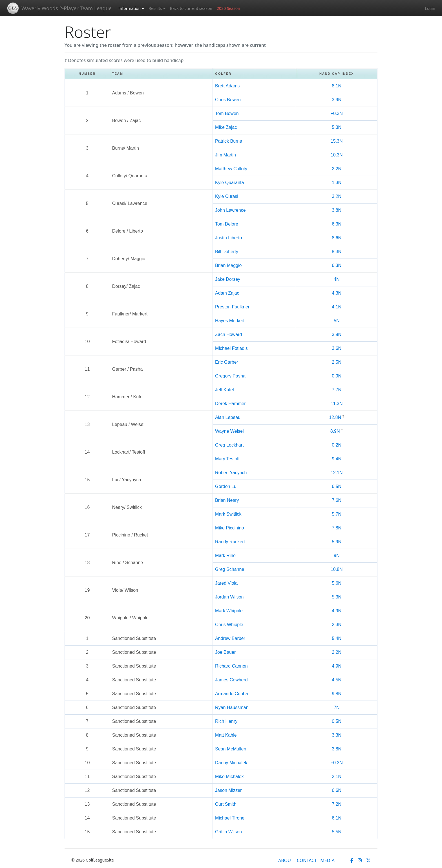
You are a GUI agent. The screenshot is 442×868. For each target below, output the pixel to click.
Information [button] (130, 8)
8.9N (335, 431)
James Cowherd (231, 680)
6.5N (337, 486)
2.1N (337, 777)
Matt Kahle (226, 735)
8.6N (337, 238)
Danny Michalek (231, 763)
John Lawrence (230, 210)
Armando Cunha (232, 694)
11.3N (337, 404)
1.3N (337, 183)
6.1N (337, 818)
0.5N (337, 721)
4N (337, 279)
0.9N (337, 376)
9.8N (337, 694)
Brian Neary (227, 500)
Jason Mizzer (228, 790)
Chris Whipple (229, 625)
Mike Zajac (226, 127)
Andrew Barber (230, 638)
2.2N (337, 169)
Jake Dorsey (228, 279)
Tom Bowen (227, 113)
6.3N (337, 224)
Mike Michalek (229, 777)
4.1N (337, 307)
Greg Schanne (230, 569)
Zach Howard (228, 334)
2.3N (337, 625)
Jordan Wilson (229, 597)
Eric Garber (227, 362)
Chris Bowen (228, 100)
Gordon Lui (226, 486)
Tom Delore (227, 224)
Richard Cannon (231, 666)
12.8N (335, 417)
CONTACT (307, 860)
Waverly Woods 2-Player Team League (67, 8)
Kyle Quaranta (229, 183)
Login (430, 8)
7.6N (337, 500)
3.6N (337, 348)
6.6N (337, 790)
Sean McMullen (231, 749)
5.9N (337, 542)
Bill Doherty (227, 252)
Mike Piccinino (229, 528)
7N (337, 707)
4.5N (337, 680)
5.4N (337, 638)
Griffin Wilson (228, 832)
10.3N (337, 155)
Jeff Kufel (224, 390)
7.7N (337, 390)
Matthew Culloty (231, 169)
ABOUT (286, 860)
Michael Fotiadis (231, 348)
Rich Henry (226, 721)
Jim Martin (226, 155)
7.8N (337, 528)
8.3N (337, 252)
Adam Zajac (227, 293)
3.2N (337, 196)
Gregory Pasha (230, 376)
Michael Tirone (230, 818)
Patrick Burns (228, 141)
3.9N (337, 100)
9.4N (337, 459)
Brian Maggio (228, 265)
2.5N (337, 362)
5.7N (337, 514)
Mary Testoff (227, 459)
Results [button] (155, 8)
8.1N (337, 86)
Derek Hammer (230, 404)
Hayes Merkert (230, 321)
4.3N (337, 293)
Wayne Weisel (229, 431)
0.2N (337, 445)
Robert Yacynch (231, 473)
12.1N (337, 473)
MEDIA (327, 860)
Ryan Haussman (232, 707)
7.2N (337, 804)
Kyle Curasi (227, 196)
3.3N (337, 735)
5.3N (337, 127)
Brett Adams (227, 86)
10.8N (337, 569)
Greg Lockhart (229, 445)
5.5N (337, 832)
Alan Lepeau (228, 417)
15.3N (337, 141)
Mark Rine (225, 556)
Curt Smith (226, 804)
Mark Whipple (229, 611)
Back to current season (191, 8)
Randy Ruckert (230, 542)
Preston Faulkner (232, 307)
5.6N (337, 583)
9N (337, 556)
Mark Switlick (228, 514)
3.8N (337, 210)
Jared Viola (226, 583)
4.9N (337, 611)
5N (337, 321)
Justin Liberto (228, 238)
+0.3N (337, 113)
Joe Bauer (225, 652)
